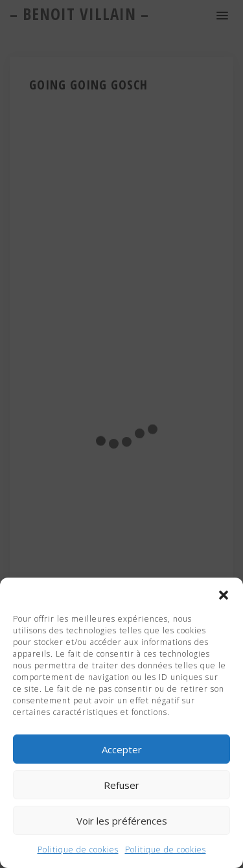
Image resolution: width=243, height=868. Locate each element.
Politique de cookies (78, 850)
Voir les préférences (122, 821)
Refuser (121, 785)
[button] (224, 594)
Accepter (122, 749)
